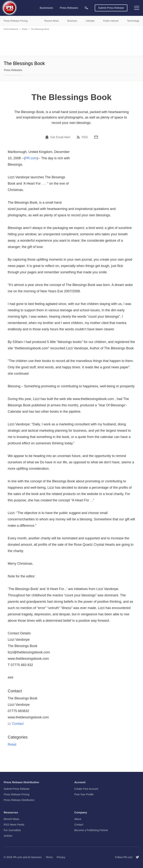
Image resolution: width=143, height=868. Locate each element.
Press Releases (11, 29)
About (78, 819)
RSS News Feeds (14, 825)
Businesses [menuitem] (46, 8)
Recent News (11, 819)
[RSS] (79, 137)
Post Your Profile (84, 794)
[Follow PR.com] (136, 857)
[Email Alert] (47, 137)
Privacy (61, 857)
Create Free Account (86, 789)
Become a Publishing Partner (91, 830)
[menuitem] (86, 8)
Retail (24, 29)
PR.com (31, 158)
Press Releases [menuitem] (69, 8)
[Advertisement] (71, 43)
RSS (85, 137)
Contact (16, 724)
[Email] (96, 137)
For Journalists (12, 830)
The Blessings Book (40, 29)
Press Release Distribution (19, 800)
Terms (49, 857)
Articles (8, 836)
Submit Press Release (111, 8)
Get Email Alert (60, 137)
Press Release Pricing (17, 794)
